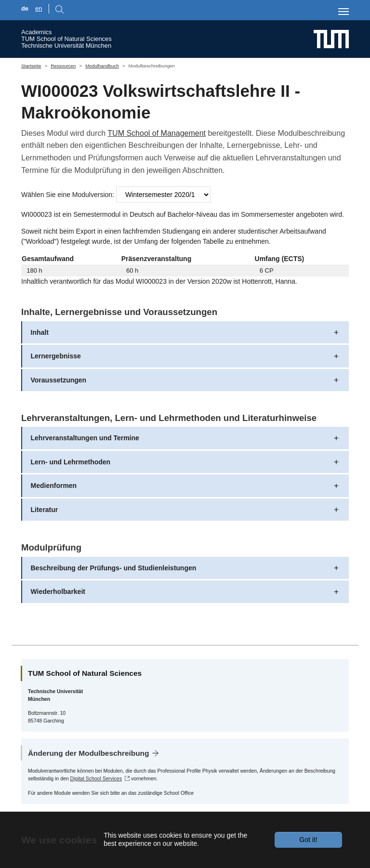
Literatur (45, 510)
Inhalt (40, 332)
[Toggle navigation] (344, 12)
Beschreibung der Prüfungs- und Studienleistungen (114, 568)
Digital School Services (96, 778)
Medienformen (54, 486)
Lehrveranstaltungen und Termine (85, 438)
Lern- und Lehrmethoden (71, 462)
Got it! (308, 840)
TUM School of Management (157, 133)
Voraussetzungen (59, 380)
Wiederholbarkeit (58, 592)
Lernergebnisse (56, 356)
